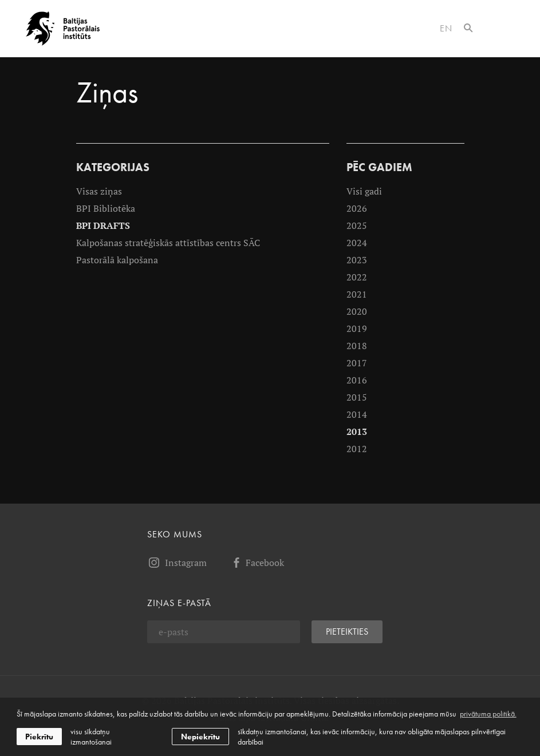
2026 (357, 208)
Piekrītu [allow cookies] (39, 737)
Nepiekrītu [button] (200, 737)
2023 (357, 260)
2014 (357, 414)
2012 (357, 449)
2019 (357, 328)
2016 (357, 380)
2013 (357, 432)
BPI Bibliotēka (106, 208)
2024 (357, 243)
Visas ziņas (99, 191)
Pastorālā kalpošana (117, 260)
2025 (357, 225)
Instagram (177, 563)
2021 (357, 294)
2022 (357, 277)
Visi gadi (364, 191)
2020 (357, 311)
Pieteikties (347, 632)
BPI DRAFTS (103, 225)
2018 (357, 346)
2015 (357, 397)
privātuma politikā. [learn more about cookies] (488, 714)
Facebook (257, 563)
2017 (357, 363)
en (446, 28)
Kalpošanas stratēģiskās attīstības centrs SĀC (168, 243)
